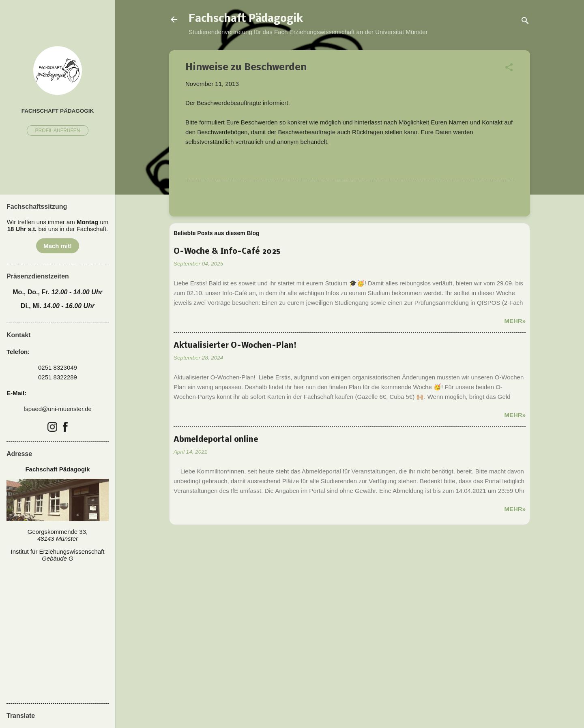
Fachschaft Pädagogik (246, 19)
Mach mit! (58, 246)
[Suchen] (525, 22)
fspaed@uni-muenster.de (58, 409)
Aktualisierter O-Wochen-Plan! (235, 346)
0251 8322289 (58, 377)
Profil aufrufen (58, 131)
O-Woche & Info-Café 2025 (227, 252)
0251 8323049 (58, 367)
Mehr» (515, 321)
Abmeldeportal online (216, 440)
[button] (509, 69)
